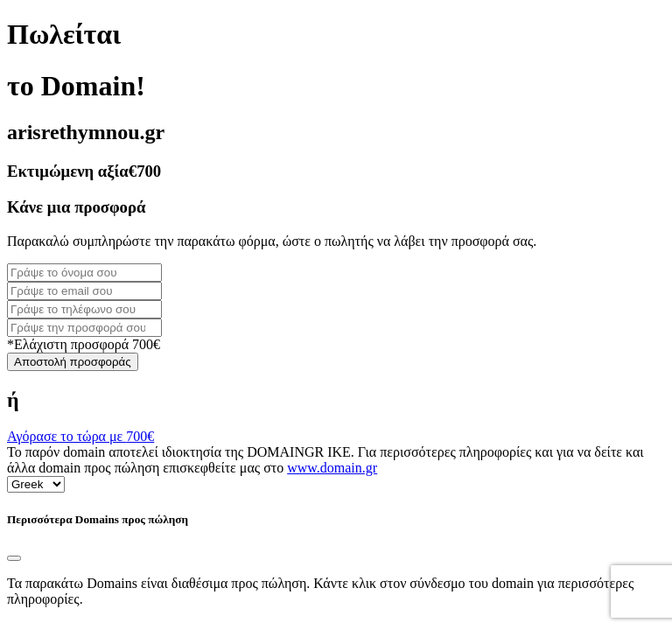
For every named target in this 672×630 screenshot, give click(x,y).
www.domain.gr (332, 468)
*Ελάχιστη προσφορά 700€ (84, 344)
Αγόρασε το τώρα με (80, 436)
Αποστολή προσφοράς (73, 362)
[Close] (14, 558)
